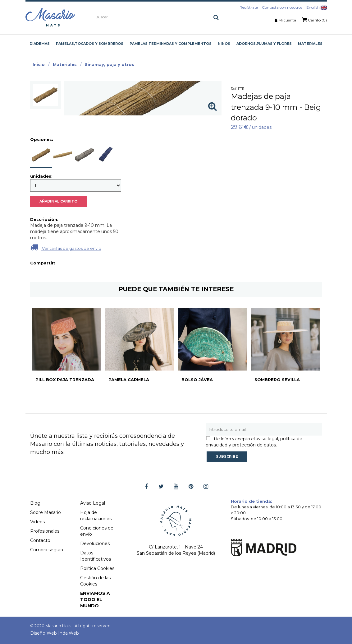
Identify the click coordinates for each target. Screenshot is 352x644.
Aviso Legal (93, 503)
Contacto (40, 540)
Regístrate (249, 7)
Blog (35, 503)
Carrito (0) (314, 20)
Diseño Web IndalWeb (55, 633)
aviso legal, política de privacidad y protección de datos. (254, 442)
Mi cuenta (287, 20)
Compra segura (47, 550)
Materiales (65, 64)
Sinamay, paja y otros (110, 64)
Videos (37, 522)
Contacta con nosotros (282, 7)
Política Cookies (97, 568)
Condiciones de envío (97, 531)
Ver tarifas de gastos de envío (66, 247)
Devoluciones (95, 544)
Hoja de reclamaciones (96, 516)
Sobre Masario (46, 512)
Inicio (39, 64)
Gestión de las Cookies (95, 581)
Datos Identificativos (96, 556)
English (317, 7)
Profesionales (45, 531)
